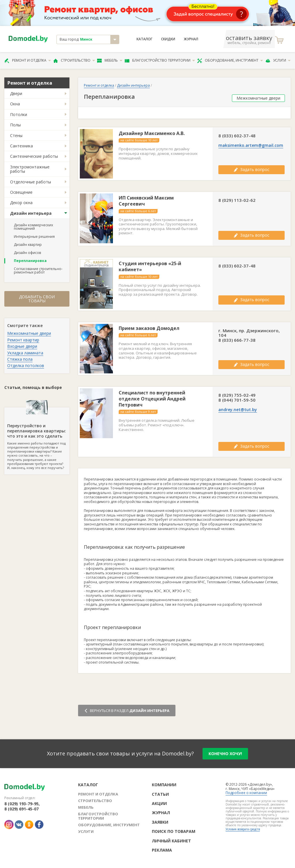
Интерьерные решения (34, 237)
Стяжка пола (20, 359)
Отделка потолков (26, 365)
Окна (15, 104)
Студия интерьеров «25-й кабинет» (150, 267)
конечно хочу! (225, 754)
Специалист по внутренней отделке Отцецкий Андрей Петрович (152, 399)
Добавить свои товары (37, 299)
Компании (164, 785)
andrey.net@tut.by (238, 410)
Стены (16, 135)
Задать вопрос (251, 169)
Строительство (74, 60)
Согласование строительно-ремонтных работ (38, 270)
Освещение (21, 192)
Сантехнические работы (34, 156)
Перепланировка (30, 261)
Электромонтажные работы (30, 169)
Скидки (168, 39)
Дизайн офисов (27, 253)
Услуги (278, 60)
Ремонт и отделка (28, 60)
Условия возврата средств (243, 829)
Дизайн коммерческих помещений (33, 227)
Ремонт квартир (23, 340)
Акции (159, 803)
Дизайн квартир (28, 245)
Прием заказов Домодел (149, 328)
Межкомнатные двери (29, 333)
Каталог (144, 39)
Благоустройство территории (160, 60)
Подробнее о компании (246, 793)
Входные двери (22, 346)
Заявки (160, 822)
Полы (15, 125)
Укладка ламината (25, 353)
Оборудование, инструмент (230, 60)
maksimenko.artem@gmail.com (251, 145)
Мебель (110, 60)
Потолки (19, 114)
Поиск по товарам (174, 831)
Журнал (191, 39)
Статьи (160, 794)
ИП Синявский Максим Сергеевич (146, 201)
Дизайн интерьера (31, 213)
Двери (16, 93)
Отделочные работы (31, 182)
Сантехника (21, 146)
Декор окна (21, 203)
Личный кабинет (171, 841)
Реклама (162, 850)
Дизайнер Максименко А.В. (152, 133)
